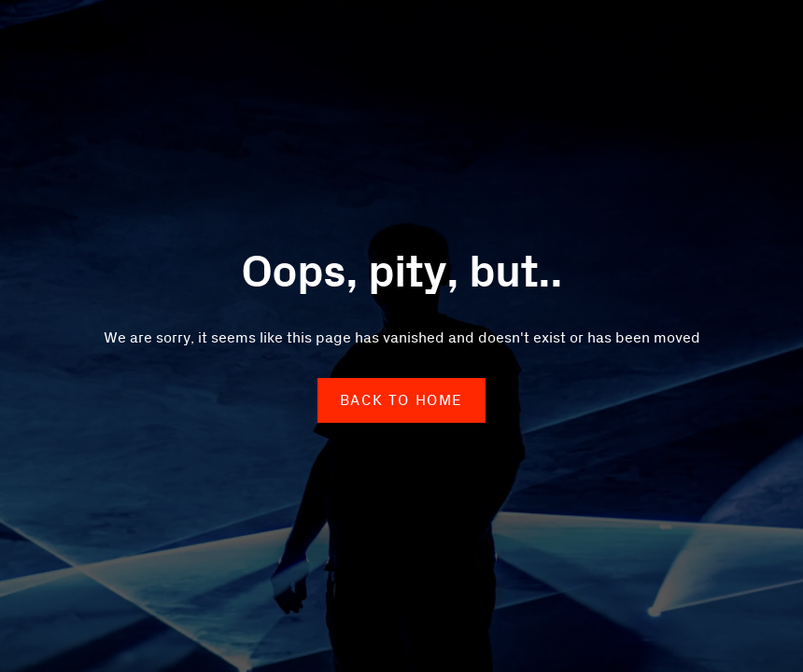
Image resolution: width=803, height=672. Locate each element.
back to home (401, 400)
